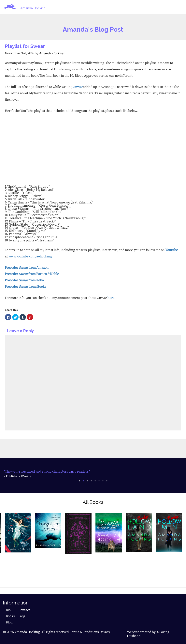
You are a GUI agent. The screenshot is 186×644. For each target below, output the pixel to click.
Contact (24, 610)
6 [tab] (99, 481)
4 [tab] (91, 481)
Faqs (22, 616)
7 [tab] (103, 481)
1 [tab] (79, 481)
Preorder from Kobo (24, 280)
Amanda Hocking (33, 8)
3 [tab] (87, 481)
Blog (9, 622)
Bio (8, 610)
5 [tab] (95, 481)
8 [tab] (107, 481)
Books (10, 616)
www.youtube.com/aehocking (30, 256)
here (111, 298)
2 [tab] (83, 481)
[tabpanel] (93, 474)
